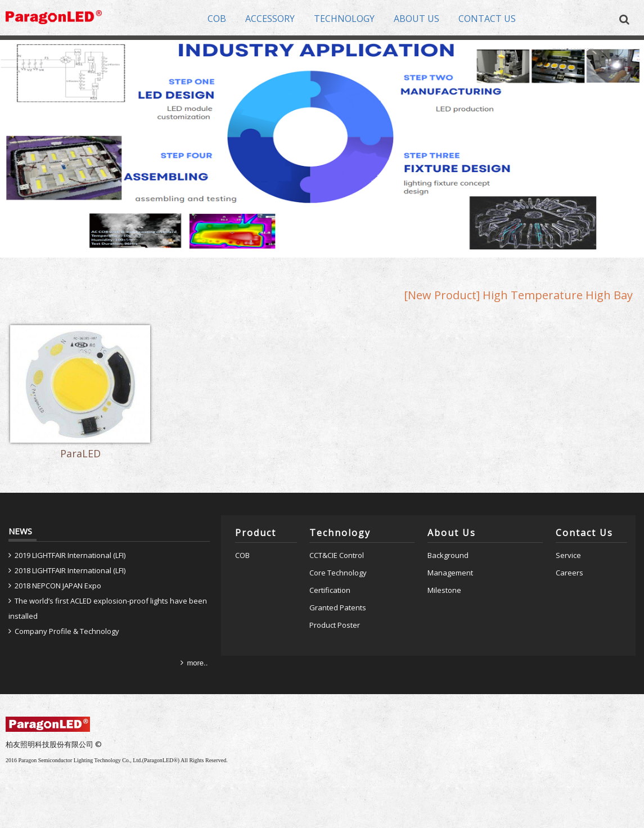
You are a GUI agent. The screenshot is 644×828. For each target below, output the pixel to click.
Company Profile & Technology (67, 631)
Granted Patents (338, 607)
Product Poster (335, 625)
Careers (569, 573)
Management (450, 573)
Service (568, 555)
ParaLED (80, 454)
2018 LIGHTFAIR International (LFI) (70, 570)
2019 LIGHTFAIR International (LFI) (70, 555)
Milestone (444, 590)
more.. (197, 663)
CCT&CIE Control (337, 555)
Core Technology (338, 573)
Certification (330, 590)
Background (448, 555)
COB (242, 555)
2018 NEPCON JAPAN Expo (58, 586)
